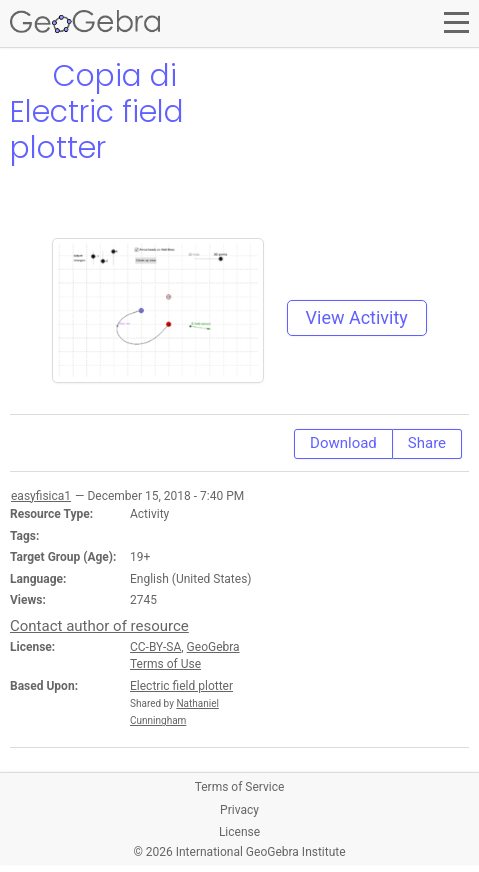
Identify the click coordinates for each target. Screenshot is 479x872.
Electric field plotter (181, 686)
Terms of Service (240, 787)
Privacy (239, 810)
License (239, 832)
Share (427, 443)
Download (343, 443)
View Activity (357, 317)
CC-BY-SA (155, 647)
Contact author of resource (99, 626)
